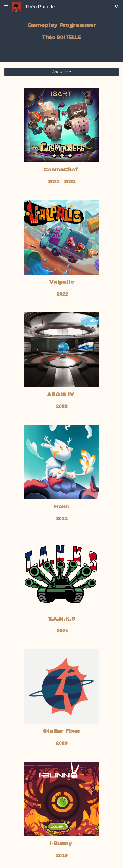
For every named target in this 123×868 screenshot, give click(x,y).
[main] (62, 31)
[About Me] (62, 72)
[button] (6, 7)
